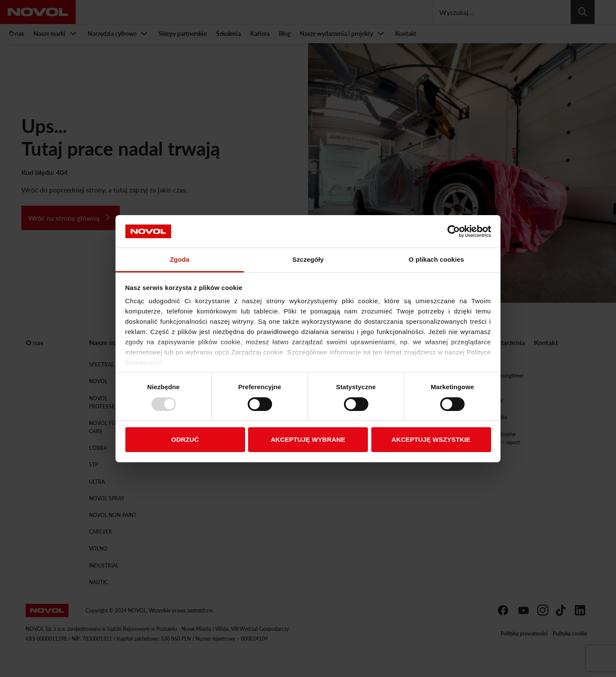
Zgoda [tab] (180, 259)
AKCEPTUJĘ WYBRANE (308, 439)
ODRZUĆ (185, 439)
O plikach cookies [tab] (436, 259)
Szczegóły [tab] (308, 259)
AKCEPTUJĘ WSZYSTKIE (431, 439)
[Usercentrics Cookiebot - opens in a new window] (454, 231)
